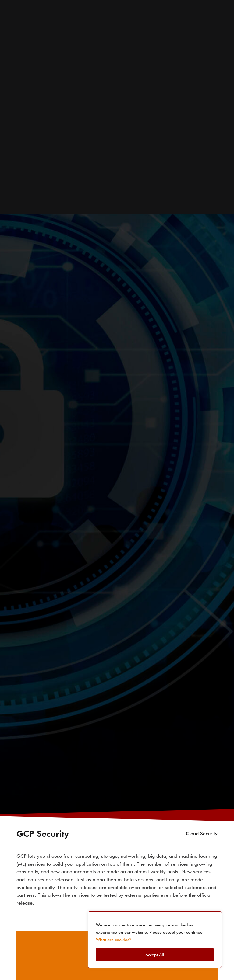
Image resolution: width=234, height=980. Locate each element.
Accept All (155, 955)
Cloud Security (202, 798)
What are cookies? (114, 940)
